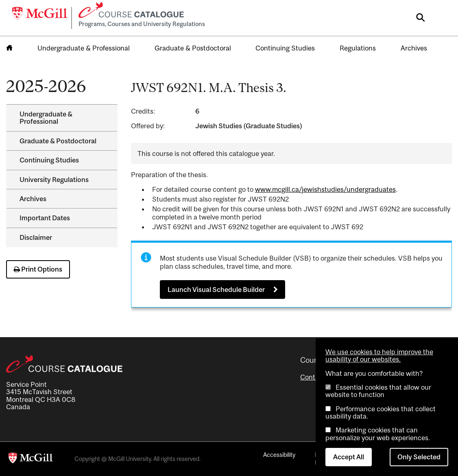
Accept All (349, 457)
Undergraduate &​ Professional (46, 118)
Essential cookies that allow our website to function (378, 391)
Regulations (358, 48)
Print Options (38, 269)
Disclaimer (36, 237)
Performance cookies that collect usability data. (381, 412)
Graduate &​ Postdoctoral (58, 141)
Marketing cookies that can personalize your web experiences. (378, 434)
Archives (414, 48)
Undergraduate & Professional (84, 48)
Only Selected (419, 457)
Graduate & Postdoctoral (193, 48)
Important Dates (45, 218)
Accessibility (279, 455)
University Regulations (54, 180)
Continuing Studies (285, 48)
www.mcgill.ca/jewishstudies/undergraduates (325, 189)
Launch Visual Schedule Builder (216, 290)
